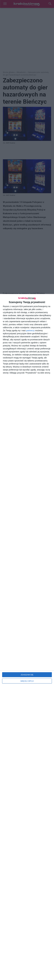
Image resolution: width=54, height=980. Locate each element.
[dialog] (27, 637)
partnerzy (30, 331)
